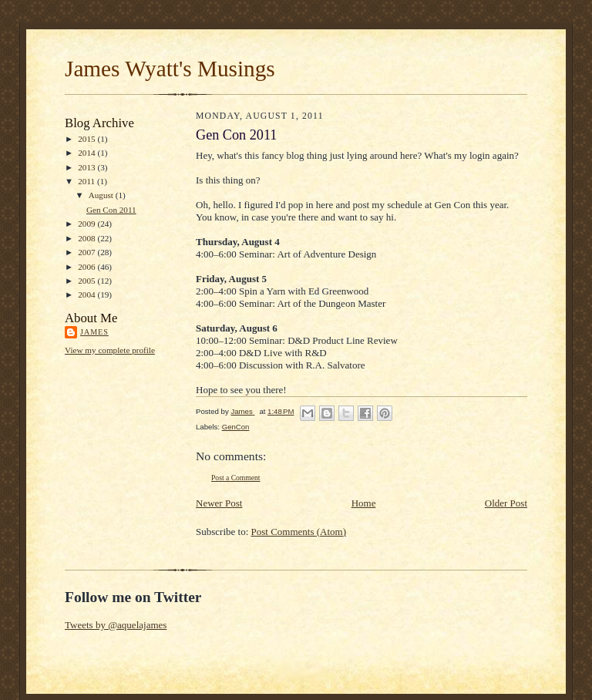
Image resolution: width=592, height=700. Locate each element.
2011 (87, 181)
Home (364, 503)
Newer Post (219, 503)
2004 (87, 294)
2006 (87, 267)
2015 (87, 139)
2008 (87, 238)
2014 (87, 153)
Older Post (506, 503)
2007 (87, 252)
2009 (87, 224)
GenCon (236, 427)
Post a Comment (236, 478)
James (94, 332)
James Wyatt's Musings (170, 69)
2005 (87, 281)
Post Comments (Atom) (299, 532)
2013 (87, 167)
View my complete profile (110, 350)
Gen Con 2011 (111, 210)
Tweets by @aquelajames (116, 625)
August (102, 195)
